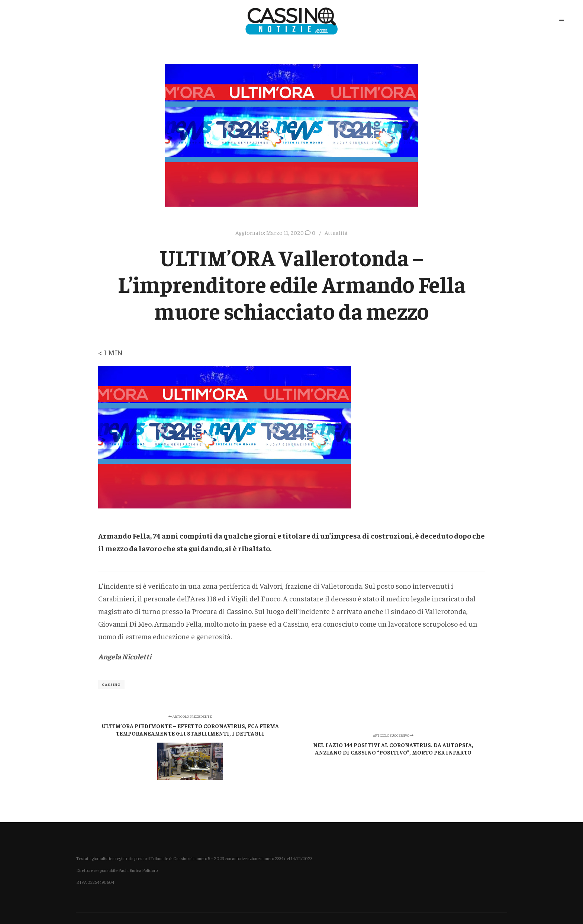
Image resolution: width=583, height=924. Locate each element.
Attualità (336, 232)
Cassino (111, 684)
